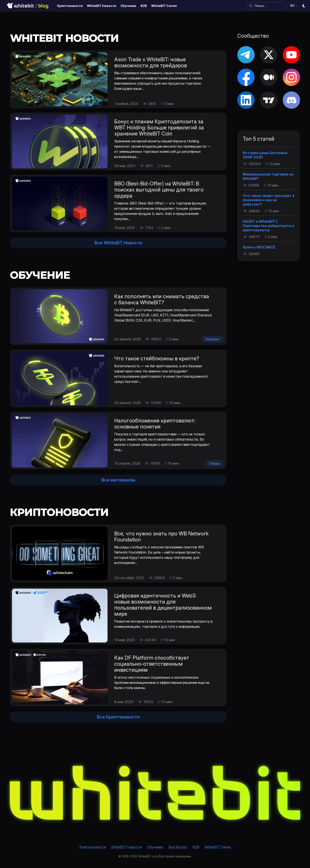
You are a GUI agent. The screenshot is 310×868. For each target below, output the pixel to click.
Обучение (155, 847)
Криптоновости (93, 847)
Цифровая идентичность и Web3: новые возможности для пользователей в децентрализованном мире (163, 605)
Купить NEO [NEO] (259, 247)
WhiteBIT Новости (126, 847)
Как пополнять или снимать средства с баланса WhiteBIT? (162, 299)
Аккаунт (213, 339)
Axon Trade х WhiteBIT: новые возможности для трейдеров (151, 62)
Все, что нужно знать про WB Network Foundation (161, 537)
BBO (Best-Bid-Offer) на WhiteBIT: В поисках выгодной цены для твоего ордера (159, 190)
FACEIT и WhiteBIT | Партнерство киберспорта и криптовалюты (268, 226)
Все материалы (118, 480)
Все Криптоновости (118, 717)
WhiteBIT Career (218, 847)
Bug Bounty (178, 847)
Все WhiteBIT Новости (118, 243)
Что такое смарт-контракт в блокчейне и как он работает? (269, 200)
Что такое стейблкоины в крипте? (157, 358)
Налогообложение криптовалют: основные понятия (155, 424)
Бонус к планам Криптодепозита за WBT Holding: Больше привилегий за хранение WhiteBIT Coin (159, 128)
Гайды (214, 463)
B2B (196, 847)
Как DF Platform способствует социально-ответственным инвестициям (152, 664)
